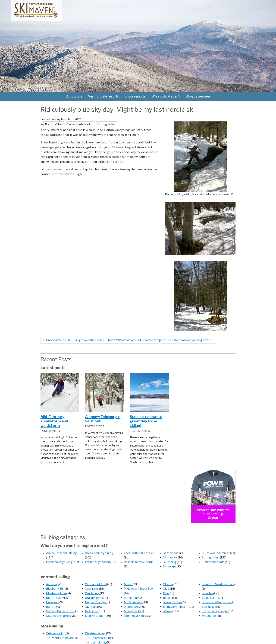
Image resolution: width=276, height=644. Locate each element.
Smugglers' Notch (175, 607)
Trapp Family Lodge (215, 611)
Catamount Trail (96, 584)
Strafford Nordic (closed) (218, 584)
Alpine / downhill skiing (61, 553)
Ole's (167, 589)
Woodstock (210, 616)
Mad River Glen (95, 616)
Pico (166, 593)
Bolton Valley (55, 598)
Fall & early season (98, 562)
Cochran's (92, 589)
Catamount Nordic (59, 616)
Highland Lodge (96, 602)
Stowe (168, 611)
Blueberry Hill (55, 589)
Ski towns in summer (216, 553)
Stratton (208, 593)
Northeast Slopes (136, 616)
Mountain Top (134, 611)
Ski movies (170, 557)
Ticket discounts (213, 562)
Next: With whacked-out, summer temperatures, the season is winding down (161, 340)
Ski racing (170, 562)
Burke (51, 607)
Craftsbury (92, 593)
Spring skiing (211, 557)
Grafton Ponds (95, 598)
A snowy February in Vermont (103, 419)
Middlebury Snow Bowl (139, 589)
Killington (92, 611)
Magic (128, 584)
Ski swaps (170, 566)
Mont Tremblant (63, 638)
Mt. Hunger (132, 598)
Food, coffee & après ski (140, 553)
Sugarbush (209, 598)
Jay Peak (91, 607)
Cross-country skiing (99, 553)
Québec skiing (56, 633)
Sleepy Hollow (173, 602)
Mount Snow (133, 607)
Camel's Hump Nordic (61, 611)
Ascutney (53, 584)
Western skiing (96, 633)
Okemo (168, 584)
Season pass (172, 553)
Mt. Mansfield (133, 602)
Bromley (52, 602)
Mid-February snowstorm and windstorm (54, 421)
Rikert (168, 598)
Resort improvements (139, 562)
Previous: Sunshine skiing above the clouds (73, 340)
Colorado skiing (101, 638)
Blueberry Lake (57, 593)
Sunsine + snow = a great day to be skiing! (146, 421)
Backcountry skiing (59, 562)
